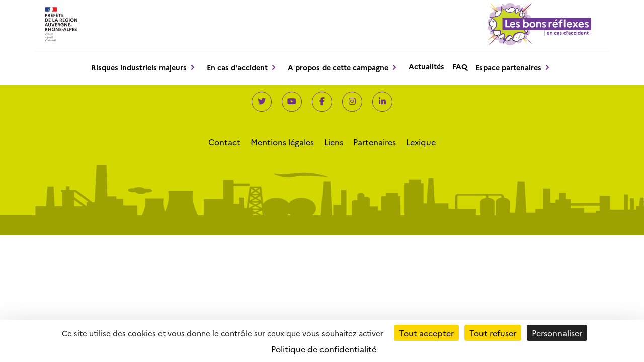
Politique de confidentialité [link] (324, 349)
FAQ (460, 66)
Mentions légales (282, 142)
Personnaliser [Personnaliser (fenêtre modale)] (557, 333)
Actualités (426, 66)
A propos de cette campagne (338, 67)
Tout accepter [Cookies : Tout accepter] (426, 333)
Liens (334, 142)
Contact (224, 142)
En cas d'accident (237, 67)
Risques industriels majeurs (139, 67)
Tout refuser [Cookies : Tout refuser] (493, 333)
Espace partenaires (508, 67)
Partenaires (375, 142)
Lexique (421, 142)
